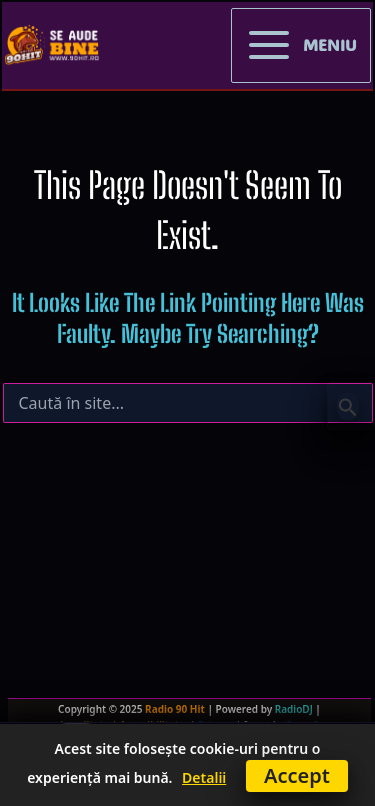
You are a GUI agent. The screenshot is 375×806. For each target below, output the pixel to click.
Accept (297, 775)
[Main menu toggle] (301, 46)
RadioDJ (294, 709)
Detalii (204, 777)
